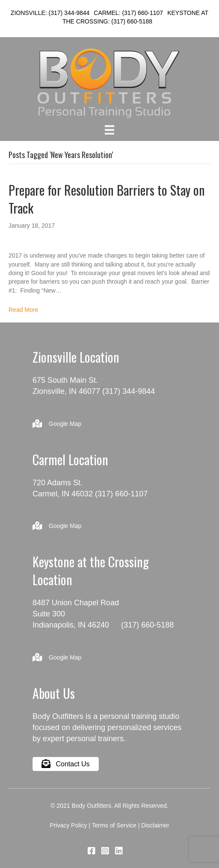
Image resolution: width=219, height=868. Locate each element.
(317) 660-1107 (142, 13)
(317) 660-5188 (132, 21)
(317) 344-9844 (69, 13)
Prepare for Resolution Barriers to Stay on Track (107, 199)
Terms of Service (114, 825)
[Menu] (109, 130)
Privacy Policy (68, 825)
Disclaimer (155, 825)
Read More (23, 310)
